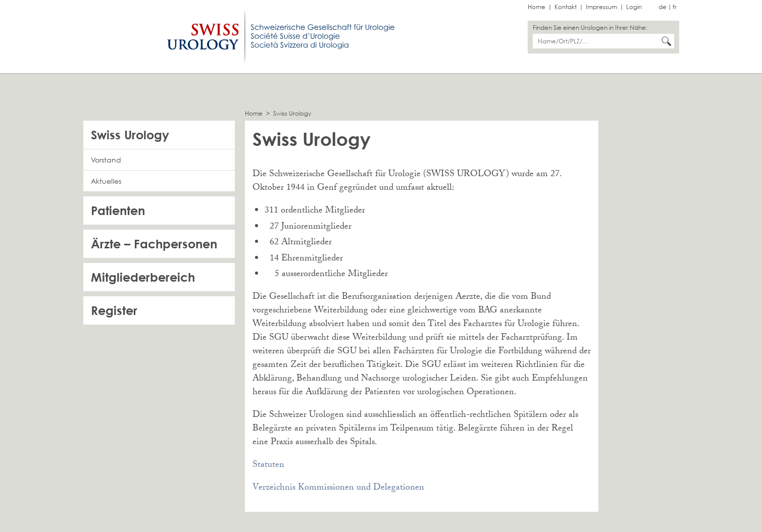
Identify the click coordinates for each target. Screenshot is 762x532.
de (663, 7)
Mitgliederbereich (143, 277)
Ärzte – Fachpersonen (154, 244)
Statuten (268, 466)
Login (634, 7)
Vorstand (106, 160)
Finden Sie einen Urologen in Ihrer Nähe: (590, 28)
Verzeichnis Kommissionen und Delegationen (338, 488)
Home (537, 7)
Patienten (118, 210)
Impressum (601, 7)
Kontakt (566, 7)
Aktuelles (106, 181)
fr (675, 7)
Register (114, 310)
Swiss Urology (292, 113)
